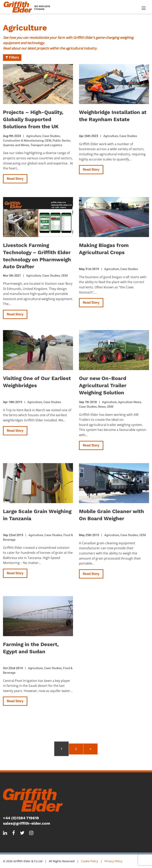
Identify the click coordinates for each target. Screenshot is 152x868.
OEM (48, 141)
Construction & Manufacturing (23, 141)
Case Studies (51, 136)
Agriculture (34, 136)
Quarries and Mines (16, 145)
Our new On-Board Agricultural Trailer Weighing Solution (103, 385)
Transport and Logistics (46, 145)
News (102, 407)
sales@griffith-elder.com (27, 823)
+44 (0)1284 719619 (21, 818)
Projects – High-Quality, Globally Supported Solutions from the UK (33, 119)
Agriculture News (130, 402)
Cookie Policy (90, 861)
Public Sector (61, 141)
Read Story (15, 179)
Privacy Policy (113, 861)
